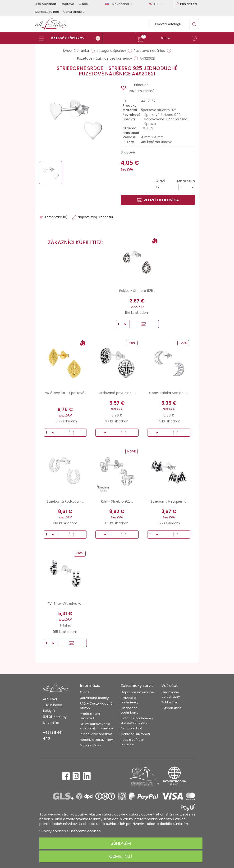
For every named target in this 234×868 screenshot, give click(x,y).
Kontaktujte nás (47, 12)
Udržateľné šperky (94, 698)
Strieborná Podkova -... (65, 501)
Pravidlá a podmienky (129, 700)
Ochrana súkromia (135, 734)
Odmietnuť (121, 856)
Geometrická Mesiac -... (169, 393)
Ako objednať (46, 4)
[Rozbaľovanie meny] (157, 4)
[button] (167, 39)
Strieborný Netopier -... (169, 501)
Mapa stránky (90, 745)
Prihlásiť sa (170, 702)
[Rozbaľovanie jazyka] (120, 4)
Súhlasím (121, 843)
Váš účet (170, 686)
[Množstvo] (187, 187)
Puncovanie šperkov (96, 734)
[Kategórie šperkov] (71, 38)
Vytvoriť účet (171, 708)
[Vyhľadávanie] (174, 24)
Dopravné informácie (137, 692)
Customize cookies (84, 831)
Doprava (67, 4)
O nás (83, 4)
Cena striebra (74, 12)
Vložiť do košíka (158, 200)
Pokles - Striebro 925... (137, 291)
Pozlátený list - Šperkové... (65, 393)
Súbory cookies (53, 831)
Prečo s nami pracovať (90, 716)
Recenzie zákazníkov (96, 740)
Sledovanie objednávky (171, 694)
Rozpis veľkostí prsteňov (132, 742)
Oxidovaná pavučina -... (117, 393)
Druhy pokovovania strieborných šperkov (96, 726)
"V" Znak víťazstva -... (65, 604)
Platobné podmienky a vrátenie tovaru (137, 720)
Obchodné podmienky (129, 710)
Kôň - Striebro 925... (117, 501)
